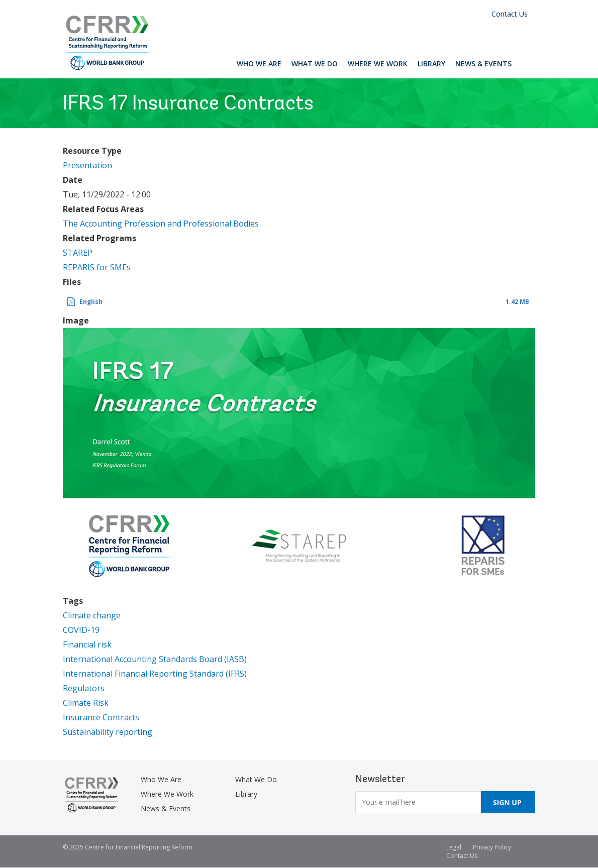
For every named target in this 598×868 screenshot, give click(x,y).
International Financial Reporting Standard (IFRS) (155, 674)
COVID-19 (81, 630)
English (91, 302)
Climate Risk (86, 703)
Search (526, 63)
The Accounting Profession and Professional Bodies (161, 224)
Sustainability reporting (108, 732)
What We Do (315, 64)
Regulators (84, 688)
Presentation (87, 165)
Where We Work (378, 64)
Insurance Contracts (101, 717)
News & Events (483, 64)
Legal (454, 847)
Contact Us (510, 14)
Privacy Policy (492, 847)
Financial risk (87, 644)
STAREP (78, 253)
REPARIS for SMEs (97, 267)
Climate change (92, 615)
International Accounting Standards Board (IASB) (155, 659)
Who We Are (259, 64)
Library (431, 64)
